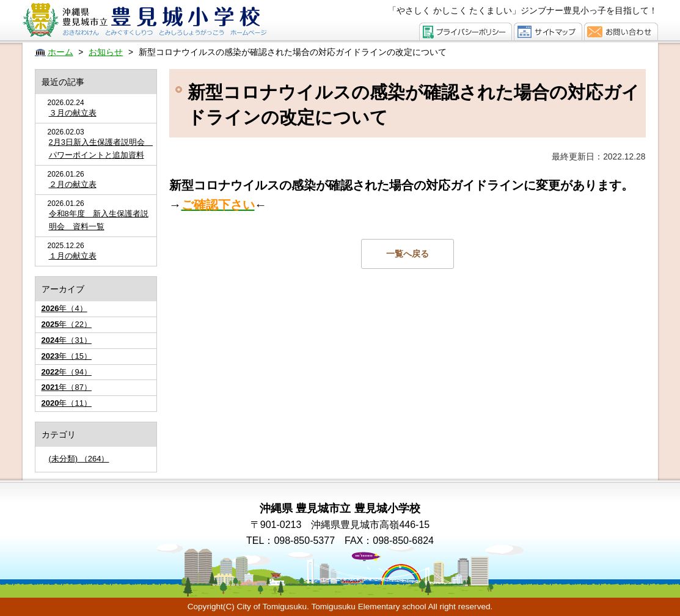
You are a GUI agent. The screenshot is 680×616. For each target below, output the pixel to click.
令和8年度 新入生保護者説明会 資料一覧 (99, 220)
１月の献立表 (73, 256)
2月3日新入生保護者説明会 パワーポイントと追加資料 (100, 148)
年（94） (67, 372)
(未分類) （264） (79, 459)
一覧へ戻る (408, 254)
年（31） (67, 340)
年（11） (67, 403)
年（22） (67, 324)
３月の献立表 (73, 113)
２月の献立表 (73, 184)
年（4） (64, 308)
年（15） (67, 356)
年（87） (67, 387)
